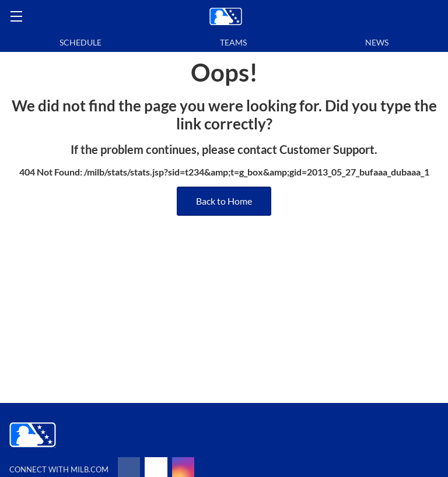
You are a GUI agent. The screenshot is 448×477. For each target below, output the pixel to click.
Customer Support (327, 149)
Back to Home (224, 201)
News (377, 42)
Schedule (80, 42)
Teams (233, 42)
